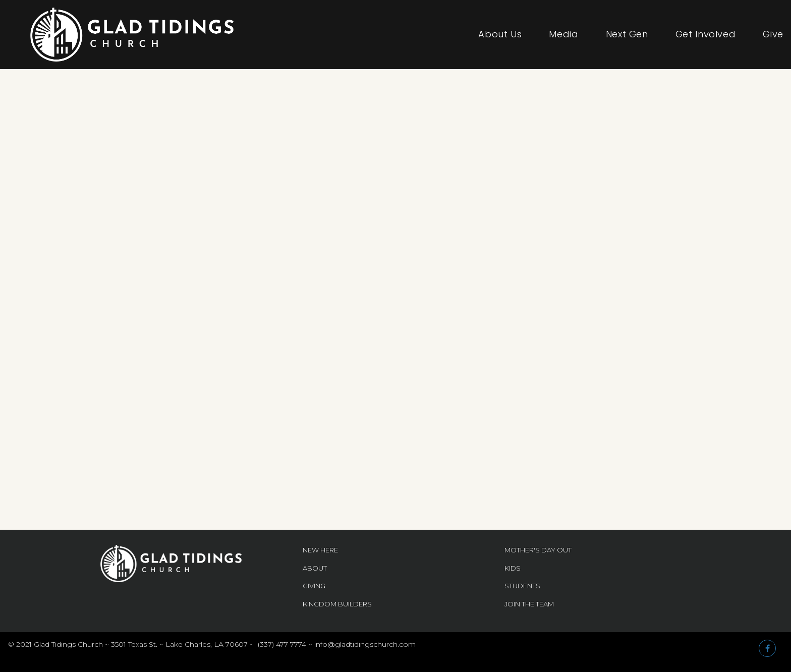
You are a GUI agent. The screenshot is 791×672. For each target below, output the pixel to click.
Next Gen (627, 34)
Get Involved (706, 34)
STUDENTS (522, 586)
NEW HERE (320, 550)
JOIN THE (520, 604)
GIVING (314, 586)
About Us (500, 34)
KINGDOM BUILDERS (337, 604)
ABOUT (315, 568)
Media (563, 34)
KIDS (513, 568)
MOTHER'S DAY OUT (538, 550)
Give (773, 34)
